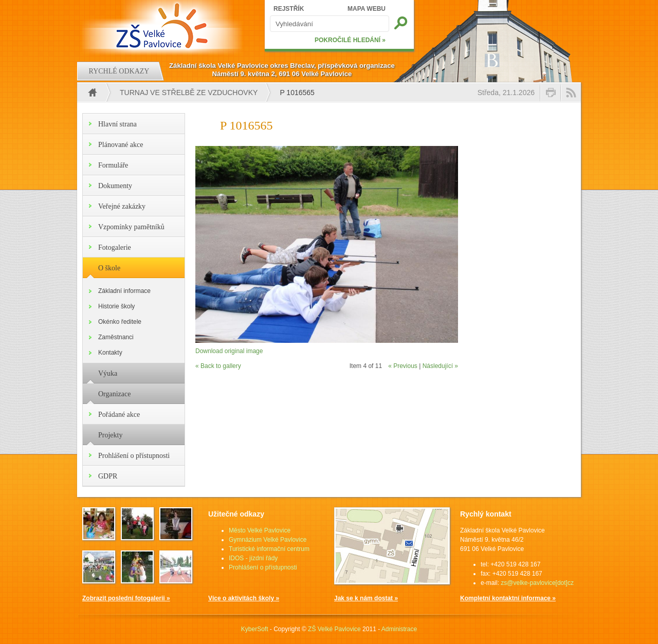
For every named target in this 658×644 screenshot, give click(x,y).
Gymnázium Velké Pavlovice (268, 540)
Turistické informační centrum (269, 549)
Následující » (440, 366)
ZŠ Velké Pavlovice (334, 629)
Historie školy (116, 306)
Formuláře (113, 165)
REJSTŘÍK (289, 9)
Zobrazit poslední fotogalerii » (126, 598)
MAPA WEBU (367, 9)
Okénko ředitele (120, 322)
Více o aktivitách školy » (244, 598)
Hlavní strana (117, 124)
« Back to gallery (218, 366)
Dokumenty (115, 186)
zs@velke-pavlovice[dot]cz (537, 583)
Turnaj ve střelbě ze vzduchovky (189, 93)
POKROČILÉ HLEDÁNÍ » (350, 40)
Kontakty (110, 353)
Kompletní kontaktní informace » (508, 598)
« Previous (403, 366)
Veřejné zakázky (122, 206)
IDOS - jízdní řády (253, 558)
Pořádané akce (119, 415)
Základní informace (124, 291)
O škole (109, 268)
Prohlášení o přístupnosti (134, 456)
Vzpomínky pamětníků (131, 227)
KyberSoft (255, 629)
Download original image (229, 351)
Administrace (399, 629)
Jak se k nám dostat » (366, 598)
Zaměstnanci (116, 337)
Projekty (110, 435)
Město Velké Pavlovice (260, 530)
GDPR (108, 476)
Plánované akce (121, 145)
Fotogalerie (115, 247)
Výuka (108, 373)
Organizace (114, 394)
